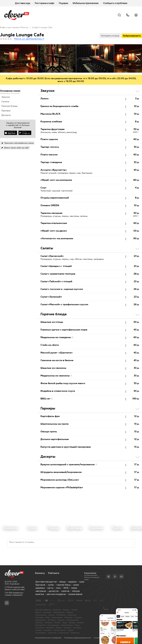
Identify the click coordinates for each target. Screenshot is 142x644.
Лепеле (57, 623)
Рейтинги (54, 573)
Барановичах (59, 612)
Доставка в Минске (43, 610)
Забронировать (132, 36)
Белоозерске (41, 615)
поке (58, 588)
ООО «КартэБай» (12, 584)
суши (82, 582)
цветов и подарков (56, 594)
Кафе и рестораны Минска (14, 27)
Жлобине (52, 620)
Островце (40, 628)
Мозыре (81, 623)
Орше (77, 625)
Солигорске (64, 633)
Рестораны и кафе (45, 3)
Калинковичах (73, 620)
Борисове (72, 615)
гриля (76, 585)
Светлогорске (59, 630)
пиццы (62, 582)
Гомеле (74, 610)
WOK (66, 588)
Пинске (59, 628)
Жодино (61, 620)
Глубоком (69, 617)
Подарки (63, 3)
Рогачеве (48, 630)
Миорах (72, 623)
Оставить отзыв (110, 36)
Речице (38, 630)
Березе (52, 615)
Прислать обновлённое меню (19, 143)
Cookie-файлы (100, 638)
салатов (65, 591)
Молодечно (40, 625)
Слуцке (71, 630)
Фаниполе (75, 633)
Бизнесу (40, 573)
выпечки (40, 594)
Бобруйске (61, 615)
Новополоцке (67, 625)
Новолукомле (53, 625)
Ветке (48, 617)
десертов (54, 591)
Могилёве (47, 612)
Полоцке (68, 628)
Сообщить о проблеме (115, 3)
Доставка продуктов (46, 582)
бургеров (40, 585)
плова (74, 588)
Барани (70, 612)
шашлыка (40, 588)
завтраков (41, 591)
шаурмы (72, 582)
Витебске (57, 610)
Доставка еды (23, 3)
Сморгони (52, 633)
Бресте (38, 612)
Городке (78, 617)
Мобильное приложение (86, 3)
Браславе (39, 617)
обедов (76, 591)
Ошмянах (50, 628)
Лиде (65, 623)
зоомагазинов (75, 594)
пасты (50, 588)
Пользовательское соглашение (48, 638)
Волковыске (57, 617)
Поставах (77, 628)
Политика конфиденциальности (78, 638)
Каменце (39, 623)
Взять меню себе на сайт (17, 148)
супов (51, 585)
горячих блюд (63, 585)
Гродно (66, 610)
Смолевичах (41, 633)
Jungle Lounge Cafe (42, 27)
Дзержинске (41, 620)
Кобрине (49, 623)
